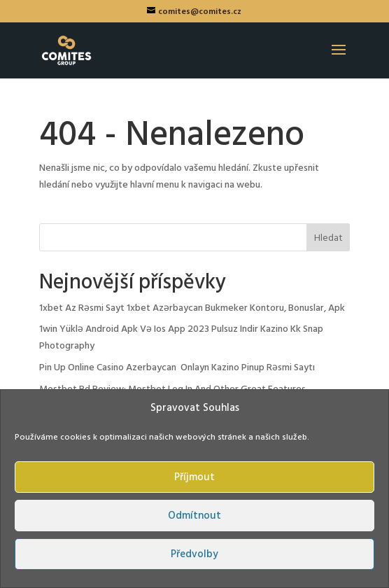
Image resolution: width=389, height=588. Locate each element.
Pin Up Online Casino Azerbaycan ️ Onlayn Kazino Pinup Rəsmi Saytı (177, 368)
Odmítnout (194, 516)
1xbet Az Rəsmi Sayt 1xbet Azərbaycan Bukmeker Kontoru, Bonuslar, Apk (192, 308)
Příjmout (194, 477)
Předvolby (194, 554)
